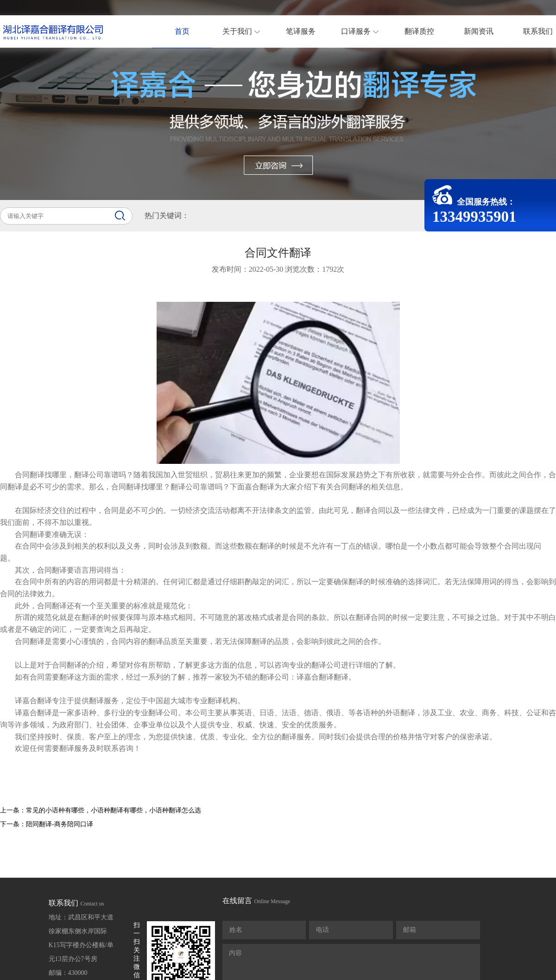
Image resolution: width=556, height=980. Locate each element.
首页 (182, 31)
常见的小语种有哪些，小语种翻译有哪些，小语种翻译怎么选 (114, 810)
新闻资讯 (479, 31)
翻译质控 (419, 31)
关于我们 (247, 31)
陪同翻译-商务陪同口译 (60, 824)
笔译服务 (301, 31)
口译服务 (365, 31)
